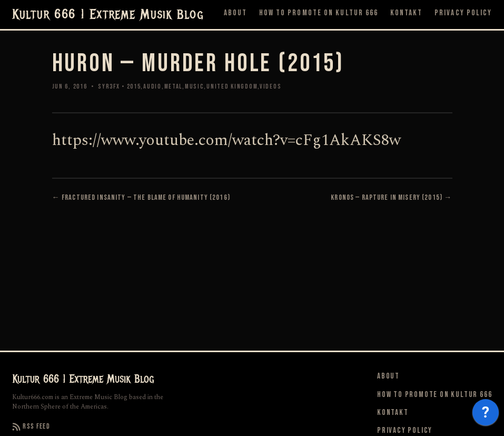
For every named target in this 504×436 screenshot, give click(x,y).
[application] (486, 415)
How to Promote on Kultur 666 (319, 13)
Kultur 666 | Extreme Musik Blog (108, 15)
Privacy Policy (463, 13)
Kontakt (407, 13)
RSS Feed (31, 427)
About (236, 13)
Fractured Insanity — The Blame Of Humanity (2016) (146, 197)
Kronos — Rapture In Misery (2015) (387, 197)
